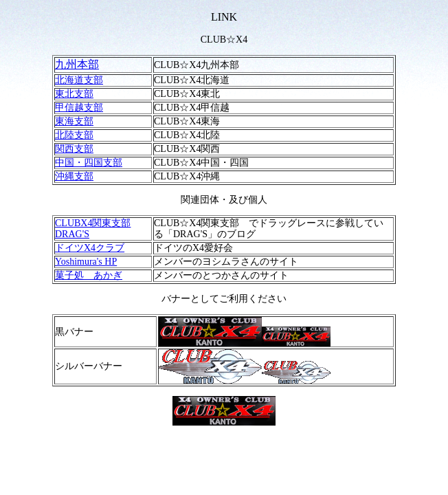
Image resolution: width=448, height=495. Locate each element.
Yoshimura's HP (86, 262)
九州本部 (77, 64)
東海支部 (74, 121)
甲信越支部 (79, 108)
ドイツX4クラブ (90, 248)
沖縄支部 (74, 176)
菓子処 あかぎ (89, 275)
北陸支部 (74, 135)
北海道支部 (79, 80)
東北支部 (74, 94)
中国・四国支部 (89, 163)
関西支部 (74, 149)
